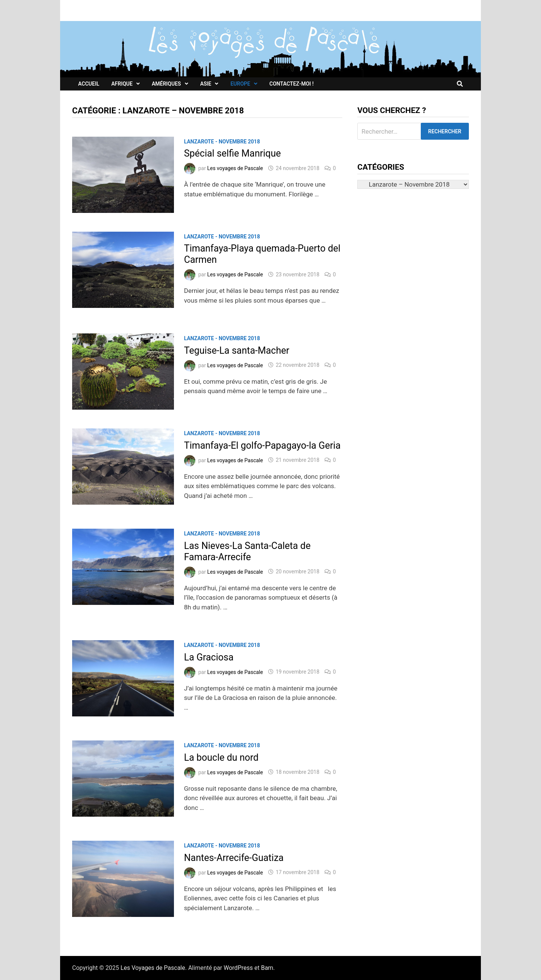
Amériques (166, 84)
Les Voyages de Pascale (153, 968)
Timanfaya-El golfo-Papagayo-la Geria (262, 446)
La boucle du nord (221, 758)
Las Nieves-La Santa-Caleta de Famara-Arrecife (247, 551)
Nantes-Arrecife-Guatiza (234, 858)
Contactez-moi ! (292, 84)
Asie (206, 84)
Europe (240, 84)
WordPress (238, 968)
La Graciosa (209, 657)
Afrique (122, 84)
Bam (267, 968)
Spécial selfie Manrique (233, 153)
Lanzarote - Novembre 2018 (222, 142)
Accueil (89, 84)
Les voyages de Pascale (235, 168)
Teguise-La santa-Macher (237, 351)
